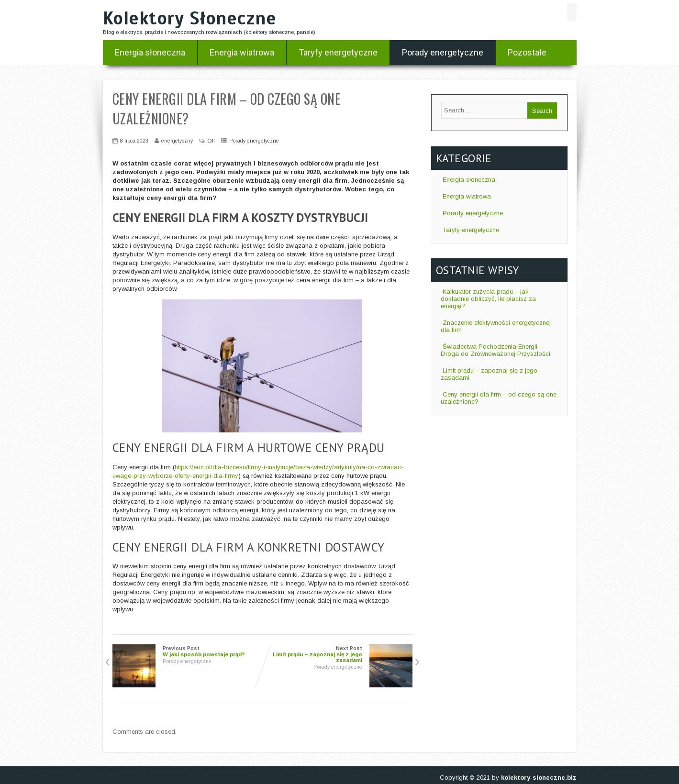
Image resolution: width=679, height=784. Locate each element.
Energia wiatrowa (242, 52)
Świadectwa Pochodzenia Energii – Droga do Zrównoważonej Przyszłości (495, 350)
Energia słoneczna (150, 52)
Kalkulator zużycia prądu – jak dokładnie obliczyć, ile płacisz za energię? (488, 299)
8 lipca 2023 (134, 141)
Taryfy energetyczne (338, 52)
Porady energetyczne (443, 52)
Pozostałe (527, 52)
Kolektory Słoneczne (190, 18)
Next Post (337, 654)
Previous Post (188, 651)
